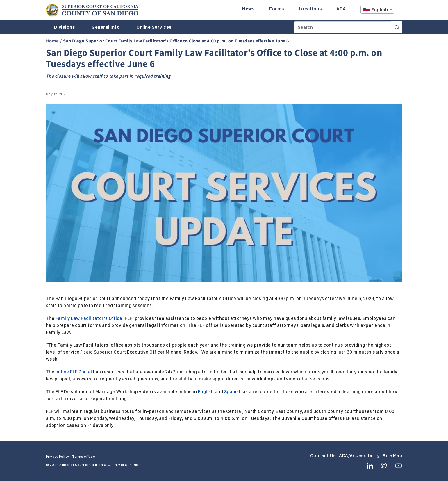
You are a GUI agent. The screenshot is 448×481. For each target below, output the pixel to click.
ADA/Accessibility (359, 456)
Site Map (392, 456)
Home (52, 41)
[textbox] (377, 10)
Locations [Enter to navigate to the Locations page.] (310, 9)
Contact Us (323, 456)
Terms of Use (84, 457)
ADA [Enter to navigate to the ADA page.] (341, 9)
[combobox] (377, 10)
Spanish (233, 392)
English (206, 392)
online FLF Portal (74, 372)
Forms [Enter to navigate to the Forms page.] (277, 9)
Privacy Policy (58, 457)
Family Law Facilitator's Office (89, 318)
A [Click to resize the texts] (398, 11)
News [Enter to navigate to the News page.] (248, 9)
